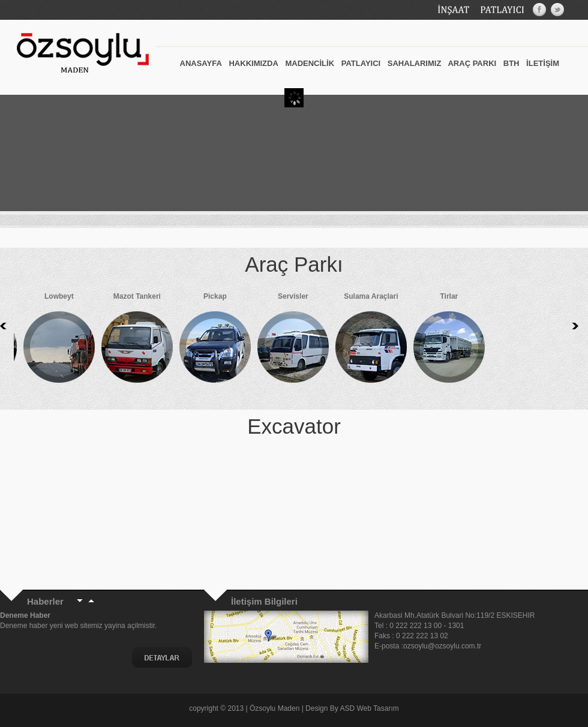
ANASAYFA (201, 63)
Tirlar (427, 341)
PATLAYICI (361, 63)
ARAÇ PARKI (472, 63)
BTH (511, 63)
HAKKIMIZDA (253, 63)
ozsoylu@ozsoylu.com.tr (443, 646)
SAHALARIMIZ (415, 63)
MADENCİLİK (310, 63)
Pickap (193, 341)
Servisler (271, 341)
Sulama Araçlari (349, 341)
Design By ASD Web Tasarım (352, 708)
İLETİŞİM (543, 63)
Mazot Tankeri (115, 341)
